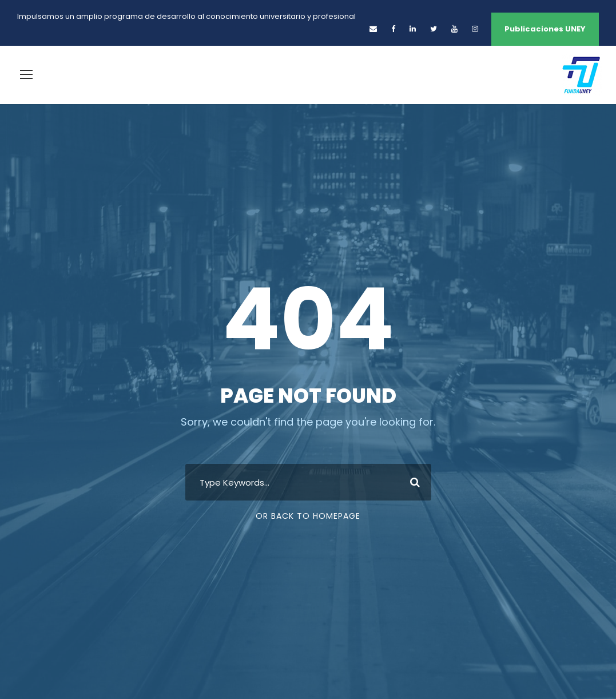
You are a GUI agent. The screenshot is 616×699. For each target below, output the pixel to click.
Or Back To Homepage (308, 516)
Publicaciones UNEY (545, 29)
